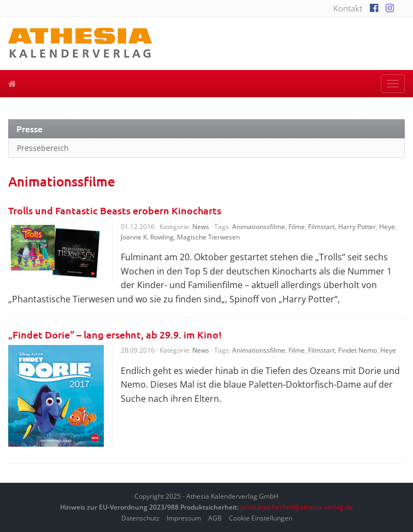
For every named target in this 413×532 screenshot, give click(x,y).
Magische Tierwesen (208, 237)
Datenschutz (140, 518)
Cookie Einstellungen (261, 518)
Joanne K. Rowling (147, 237)
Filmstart (321, 227)
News (201, 227)
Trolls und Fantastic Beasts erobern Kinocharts (115, 210)
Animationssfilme (259, 227)
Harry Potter (357, 227)
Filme (297, 227)
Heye (387, 227)
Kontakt (348, 8)
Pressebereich (43, 148)
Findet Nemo (358, 350)
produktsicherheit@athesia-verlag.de (297, 507)
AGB (215, 518)
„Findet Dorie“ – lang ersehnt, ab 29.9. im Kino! (115, 334)
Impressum (184, 518)
